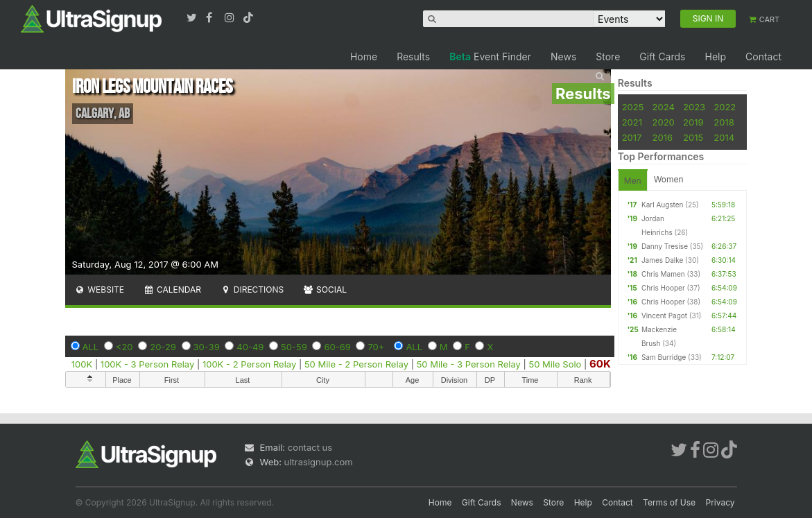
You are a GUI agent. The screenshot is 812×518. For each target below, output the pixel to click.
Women (669, 179)
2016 (663, 137)
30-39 (207, 347)
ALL (91, 347)
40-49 (250, 347)
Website (100, 290)
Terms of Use (669, 502)
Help (715, 57)
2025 (633, 107)
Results (413, 57)
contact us (310, 447)
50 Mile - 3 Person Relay (469, 364)
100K (82, 364)
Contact (763, 57)
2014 (724, 137)
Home (364, 57)
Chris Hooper (663, 288)
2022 (725, 107)
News (563, 57)
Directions (252, 290)
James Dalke (662, 260)
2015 (693, 137)
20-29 (163, 347)
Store (608, 57)
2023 (694, 107)
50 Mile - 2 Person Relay (356, 364)
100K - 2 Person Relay (249, 364)
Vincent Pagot (664, 316)
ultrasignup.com (319, 462)
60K (600, 364)
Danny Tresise (665, 246)
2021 (632, 122)
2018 (724, 122)
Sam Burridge (664, 357)
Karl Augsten (663, 205)
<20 (124, 347)
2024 (664, 107)
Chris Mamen (663, 274)
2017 (632, 137)
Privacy (720, 502)
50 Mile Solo (555, 364)
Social (325, 290)
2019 (693, 122)
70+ (376, 347)
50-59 (294, 347)
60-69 (337, 347)
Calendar (172, 290)
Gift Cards (662, 57)
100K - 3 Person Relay (147, 364)
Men (633, 181)
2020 (664, 122)
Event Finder (490, 57)
